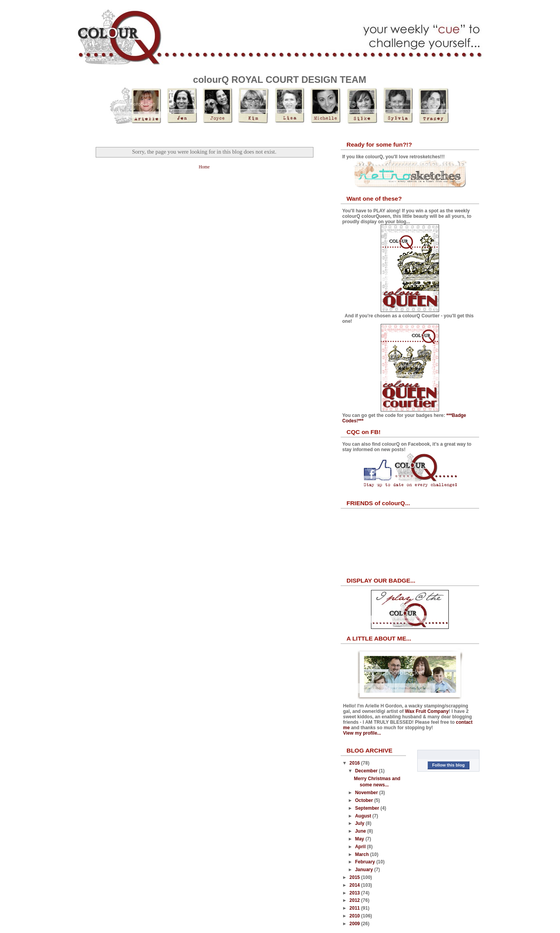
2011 (355, 908)
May (360, 839)
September (368, 808)
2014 (355, 885)
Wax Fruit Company (427, 711)
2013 (355, 893)
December (367, 771)
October (365, 800)
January (365, 870)
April (361, 847)
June (361, 831)
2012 (355, 900)
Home (204, 167)
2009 (355, 924)
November (367, 793)
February (366, 862)
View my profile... (362, 733)
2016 (355, 763)
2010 (355, 916)
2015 (355, 877)
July (360, 823)
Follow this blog (448, 765)
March (363, 854)
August (364, 816)
